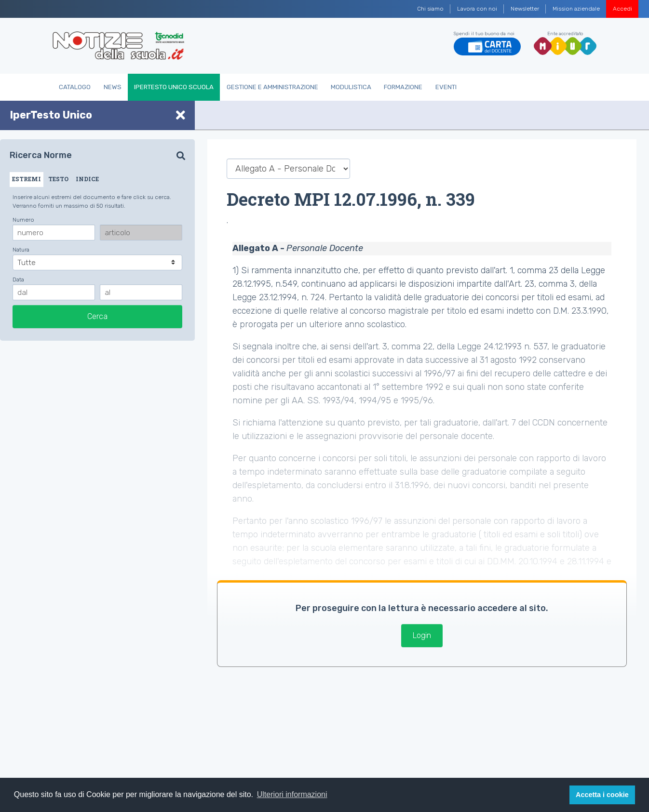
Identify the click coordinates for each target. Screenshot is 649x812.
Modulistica (351, 87)
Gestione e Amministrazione (272, 87)
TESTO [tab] (58, 179)
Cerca (97, 316)
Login (422, 635)
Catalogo (75, 87)
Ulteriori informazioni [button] (292, 794)
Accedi (622, 9)
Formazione (403, 87)
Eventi (446, 87)
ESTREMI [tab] (27, 179)
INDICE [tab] (87, 179)
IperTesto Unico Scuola (174, 87)
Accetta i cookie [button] (602, 795)
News (113, 87)
